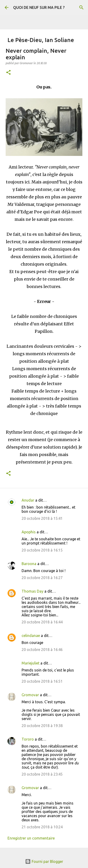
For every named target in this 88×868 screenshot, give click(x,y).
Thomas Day (33, 591)
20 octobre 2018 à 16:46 (42, 650)
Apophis (29, 532)
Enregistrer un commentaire (31, 838)
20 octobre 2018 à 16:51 (42, 681)
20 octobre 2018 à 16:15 (42, 550)
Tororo (28, 739)
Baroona (29, 564)
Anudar (28, 500)
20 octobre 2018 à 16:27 (42, 578)
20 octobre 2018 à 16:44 (42, 622)
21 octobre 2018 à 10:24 (42, 827)
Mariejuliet (31, 663)
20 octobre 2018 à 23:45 (42, 774)
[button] (8, 73)
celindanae (31, 636)
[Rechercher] (81, 7)
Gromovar (30, 695)
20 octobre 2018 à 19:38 (42, 726)
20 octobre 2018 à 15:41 (42, 518)
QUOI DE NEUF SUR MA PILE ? (39, 7)
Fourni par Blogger (44, 861)
